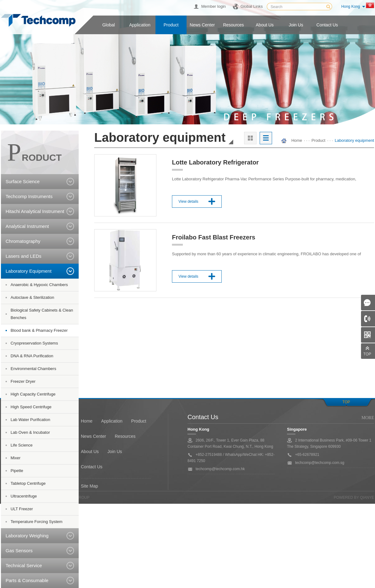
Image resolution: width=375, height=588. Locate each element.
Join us (296, 25)
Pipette (17, 471)
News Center (93, 436)
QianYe (367, 498)
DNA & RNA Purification (32, 356)
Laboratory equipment (354, 140)
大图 (250, 138)
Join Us (115, 451)
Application (140, 25)
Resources (233, 25)
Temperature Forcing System (37, 522)
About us (265, 25)
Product (171, 25)
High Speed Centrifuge (31, 407)
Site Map (89, 486)
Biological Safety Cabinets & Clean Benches (42, 314)
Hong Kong (351, 7)
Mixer (16, 458)
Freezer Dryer (23, 381)
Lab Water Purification (30, 420)
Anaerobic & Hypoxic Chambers (39, 285)
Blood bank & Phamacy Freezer (39, 330)
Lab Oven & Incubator (30, 432)
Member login (213, 6)
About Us (90, 451)
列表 (266, 138)
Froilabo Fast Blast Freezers (214, 237)
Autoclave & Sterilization (32, 297)
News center (202, 25)
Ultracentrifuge (24, 496)
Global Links (252, 6)
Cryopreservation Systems (34, 343)
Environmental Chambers (33, 369)
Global (109, 25)
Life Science (22, 445)
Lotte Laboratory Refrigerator (215, 162)
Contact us (327, 25)
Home (297, 140)
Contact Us (92, 467)
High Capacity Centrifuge (33, 394)
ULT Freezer (22, 509)
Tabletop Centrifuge (28, 483)
